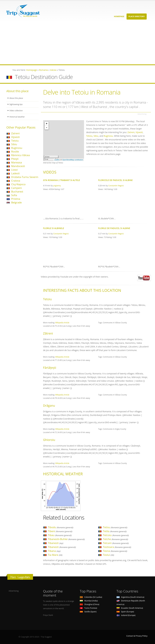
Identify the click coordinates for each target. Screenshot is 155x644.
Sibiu (14, 144)
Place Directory (137, 16)
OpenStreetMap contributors (73, 160)
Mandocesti (18, 166)
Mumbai (89, 601)
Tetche (115, 539)
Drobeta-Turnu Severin (25, 177)
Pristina (16, 199)
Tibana (54, 551)
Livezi (14, 170)
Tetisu (115, 527)
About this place (16, 98)
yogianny (57, 186)
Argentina (130, 597)
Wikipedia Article (62, 323)
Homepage (119, 16)
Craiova (16, 181)
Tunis (88, 608)
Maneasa (17, 162)
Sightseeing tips (16, 104)
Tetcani (116, 543)
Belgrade (16, 202)
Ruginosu (17, 148)
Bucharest (17, 192)
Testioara (117, 547)
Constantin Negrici (116, 186)
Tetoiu (15, 141)
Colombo (91, 597)
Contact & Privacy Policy (137, 636)
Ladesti (15, 173)
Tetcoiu (116, 535)
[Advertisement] (77, 43)
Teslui (108, 555)
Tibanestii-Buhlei (66, 539)
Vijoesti (15, 137)
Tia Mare (55, 555)
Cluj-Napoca (18, 184)
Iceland (126, 615)
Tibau (60, 535)
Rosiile (15, 151)
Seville (88, 612)
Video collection (16, 111)
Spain (125, 612)
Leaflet (57, 160)
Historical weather (17, 117)
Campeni (16, 188)
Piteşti (15, 159)
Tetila (115, 531)
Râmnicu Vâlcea (21, 155)
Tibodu (61, 527)
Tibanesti (56, 543)
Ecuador (130, 608)
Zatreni (15, 133)
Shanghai (89, 604)
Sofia (14, 195)
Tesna (115, 551)
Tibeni (60, 531)
